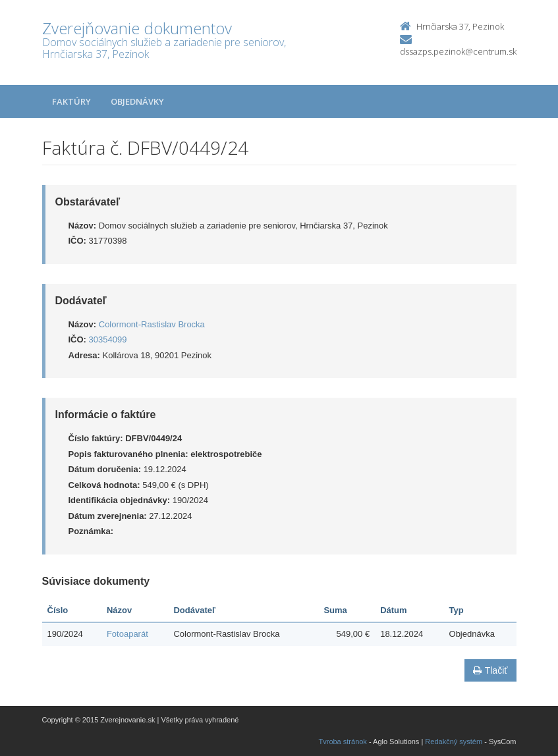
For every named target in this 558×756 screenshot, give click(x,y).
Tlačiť (490, 670)
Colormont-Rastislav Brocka (152, 324)
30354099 (108, 339)
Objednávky (137, 101)
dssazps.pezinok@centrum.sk (458, 51)
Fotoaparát (127, 634)
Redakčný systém (454, 742)
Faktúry (71, 101)
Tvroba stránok (343, 742)
